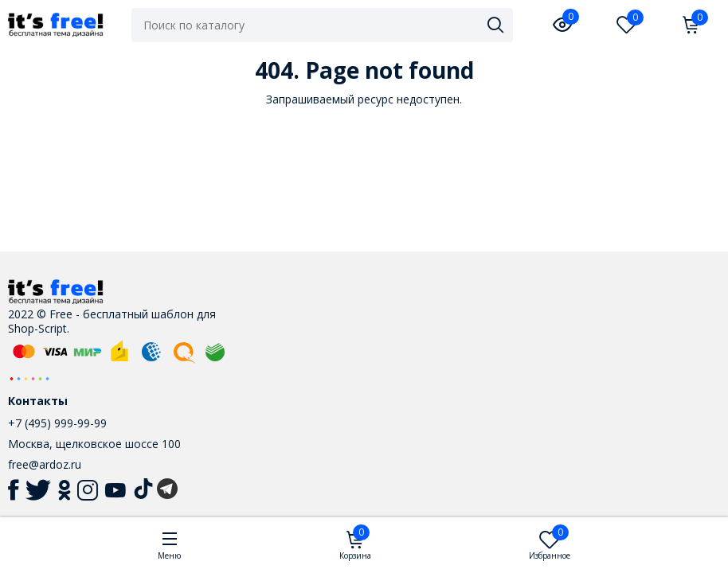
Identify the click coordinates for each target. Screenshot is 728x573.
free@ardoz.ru (45, 464)
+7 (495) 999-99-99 (57, 423)
